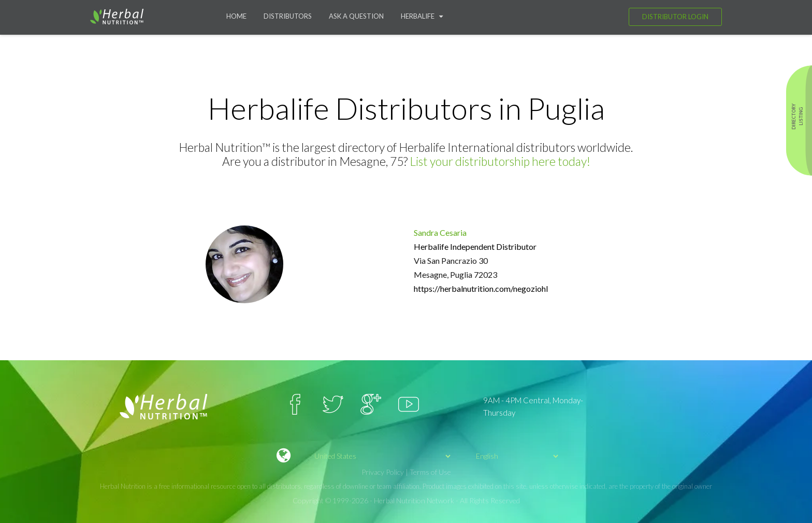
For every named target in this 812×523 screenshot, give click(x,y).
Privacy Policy (383, 472)
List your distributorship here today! (500, 161)
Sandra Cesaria (440, 232)
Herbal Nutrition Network (414, 500)
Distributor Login (675, 17)
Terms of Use (430, 472)
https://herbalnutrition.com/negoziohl (481, 288)
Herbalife (422, 16)
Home (236, 16)
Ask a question (356, 16)
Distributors (288, 16)
